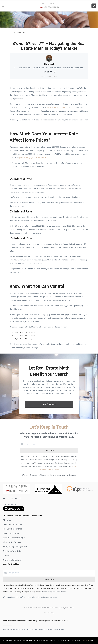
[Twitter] (8, 499)
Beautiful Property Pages (14, 538)
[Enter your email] (51, 444)
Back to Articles (19, 32)
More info (86, 640)
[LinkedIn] (12, 499)
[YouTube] (16, 499)
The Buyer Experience (13, 529)
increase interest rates (56, 107)
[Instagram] (20, 499)
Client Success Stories (13, 524)
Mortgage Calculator (12, 560)
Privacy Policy (49, 613)
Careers (6, 555)
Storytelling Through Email (15, 546)
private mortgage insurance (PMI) (32, 157)
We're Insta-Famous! (12, 542)
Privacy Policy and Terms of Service (55, 592)
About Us (7, 520)
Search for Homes (11, 533)
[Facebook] (4, 499)
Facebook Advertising (13, 551)
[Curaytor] (14, 511)
